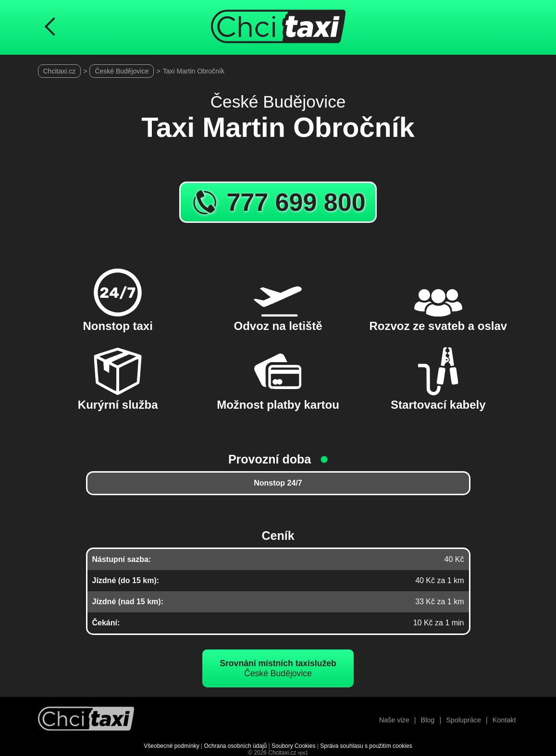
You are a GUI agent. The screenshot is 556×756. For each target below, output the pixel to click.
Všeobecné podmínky (171, 746)
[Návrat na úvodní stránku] (86, 720)
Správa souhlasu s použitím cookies (366, 746)
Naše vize (394, 720)
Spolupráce (463, 720)
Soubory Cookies (293, 746)
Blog (428, 720)
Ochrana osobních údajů (236, 746)
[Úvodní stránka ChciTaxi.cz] (278, 27)
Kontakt (504, 720)
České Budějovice (122, 71)
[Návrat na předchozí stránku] (50, 27)
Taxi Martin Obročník (194, 71)
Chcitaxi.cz (60, 71)
